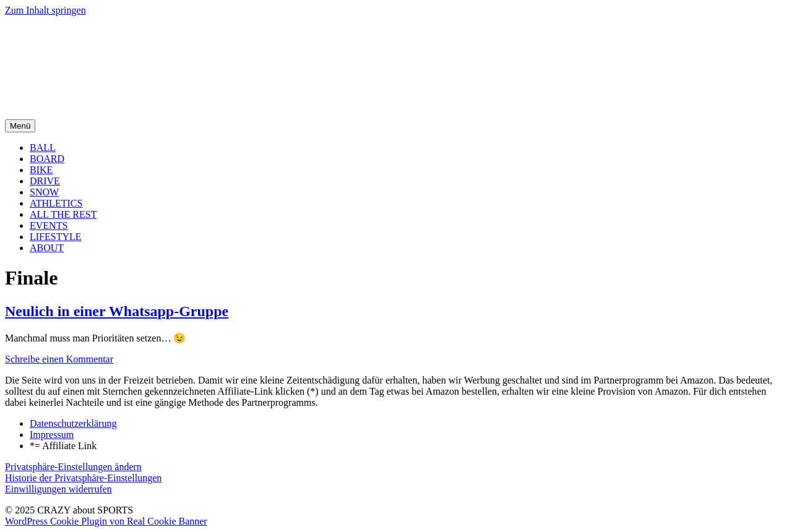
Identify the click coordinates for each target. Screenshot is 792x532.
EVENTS (49, 225)
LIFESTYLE (56, 237)
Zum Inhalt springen (45, 10)
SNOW (44, 192)
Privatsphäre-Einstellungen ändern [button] (73, 467)
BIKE (41, 170)
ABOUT (47, 248)
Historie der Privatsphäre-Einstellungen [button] (83, 478)
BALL (43, 148)
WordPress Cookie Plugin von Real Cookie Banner (106, 521)
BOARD (47, 159)
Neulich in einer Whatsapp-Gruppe (117, 311)
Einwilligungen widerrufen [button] (58, 489)
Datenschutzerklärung (73, 423)
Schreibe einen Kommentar (59, 359)
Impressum (52, 435)
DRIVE (45, 181)
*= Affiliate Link (63, 446)
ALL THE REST (63, 214)
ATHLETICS (56, 203)
